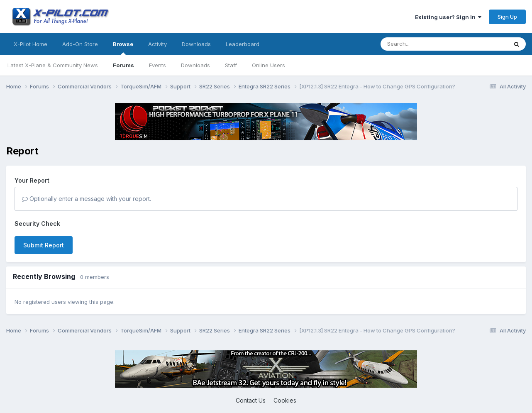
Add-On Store (80, 44)
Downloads (195, 65)
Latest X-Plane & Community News (53, 65)
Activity (157, 44)
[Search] (427, 44)
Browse (123, 48)
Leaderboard (243, 44)
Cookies (285, 400)
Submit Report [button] (44, 245)
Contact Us (251, 400)
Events (157, 65)
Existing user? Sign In (448, 17)
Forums (123, 65)
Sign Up (507, 17)
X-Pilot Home (31, 44)
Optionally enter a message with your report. (87, 199)
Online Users (268, 65)
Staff (231, 65)
